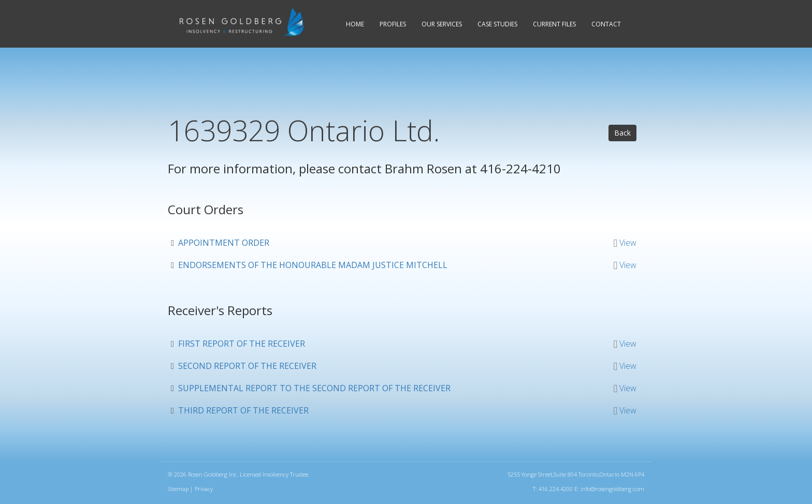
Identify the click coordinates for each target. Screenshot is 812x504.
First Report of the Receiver (242, 344)
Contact (606, 24)
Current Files (554, 24)
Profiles (393, 24)
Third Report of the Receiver (243, 410)
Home (355, 24)
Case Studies (497, 24)
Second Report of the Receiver (247, 366)
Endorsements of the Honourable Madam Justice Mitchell (313, 265)
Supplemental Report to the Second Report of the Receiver (314, 388)
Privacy (204, 489)
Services (442, 24)
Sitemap (178, 489)
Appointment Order (224, 243)
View (628, 243)
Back (622, 133)
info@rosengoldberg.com (612, 489)
